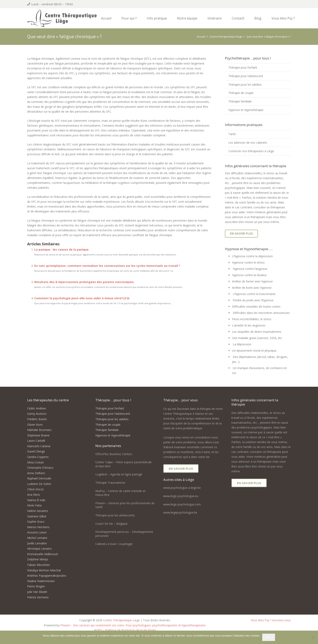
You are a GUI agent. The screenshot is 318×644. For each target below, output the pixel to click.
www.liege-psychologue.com (182, 504)
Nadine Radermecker (41, 581)
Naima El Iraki (36, 500)
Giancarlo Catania (39, 446)
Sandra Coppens (38, 457)
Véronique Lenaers (39, 549)
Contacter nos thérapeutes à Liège (251, 151)
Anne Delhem (36, 473)
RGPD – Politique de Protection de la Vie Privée (125, 630)
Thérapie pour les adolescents (115, 515)
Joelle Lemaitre (37, 543)
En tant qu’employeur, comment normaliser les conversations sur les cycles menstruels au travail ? (107, 266)
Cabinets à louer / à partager (114, 544)
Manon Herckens (38, 527)
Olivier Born (35, 425)
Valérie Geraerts (38, 511)
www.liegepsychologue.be (180, 512)
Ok (269, 637)
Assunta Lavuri (37, 532)
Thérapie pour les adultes (245, 85)
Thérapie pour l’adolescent (246, 76)
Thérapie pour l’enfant (243, 67)
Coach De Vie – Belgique (111, 524)
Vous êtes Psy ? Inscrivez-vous (271, 620)
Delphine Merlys (38, 559)
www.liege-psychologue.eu (181, 496)
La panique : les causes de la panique (61, 249)
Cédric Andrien (37, 408)
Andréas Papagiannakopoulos (47, 576)
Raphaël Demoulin (39, 478)
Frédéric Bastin (37, 419)
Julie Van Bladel (37, 592)
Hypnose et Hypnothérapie (246, 110)
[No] (313, 637)
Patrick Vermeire (38, 597)
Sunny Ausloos (37, 414)
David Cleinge (36, 451)
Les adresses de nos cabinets (248, 143)
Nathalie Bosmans (39, 430)
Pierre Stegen (36, 586)
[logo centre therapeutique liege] (63, 19)
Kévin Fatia (34, 505)
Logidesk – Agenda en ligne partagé (119, 474)
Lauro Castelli (36, 441)
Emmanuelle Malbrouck (43, 554)
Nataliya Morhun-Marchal (44, 570)
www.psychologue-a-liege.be (182, 488)
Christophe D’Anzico (40, 468)
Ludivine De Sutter (39, 484)
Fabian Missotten (39, 565)
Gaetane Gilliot (37, 516)
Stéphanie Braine (38, 435)
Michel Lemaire (37, 538)
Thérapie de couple (241, 93)
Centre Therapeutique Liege (121, 620)
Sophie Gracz (36, 522)
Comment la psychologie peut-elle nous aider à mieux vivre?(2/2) (82, 298)
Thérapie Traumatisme (110, 483)
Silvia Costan (35, 462)
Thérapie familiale (240, 101)
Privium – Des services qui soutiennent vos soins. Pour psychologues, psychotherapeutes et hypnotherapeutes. (133, 625)
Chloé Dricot (35, 489)
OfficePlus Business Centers (114, 454)
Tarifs (232, 134)
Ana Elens (34, 495)
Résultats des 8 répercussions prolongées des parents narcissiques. (84, 282)
